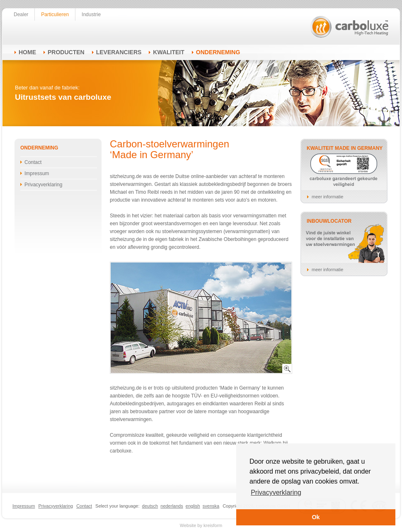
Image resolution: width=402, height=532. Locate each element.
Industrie (91, 14)
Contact (33, 162)
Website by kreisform (201, 525)
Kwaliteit (168, 52)
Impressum (37, 173)
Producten (66, 52)
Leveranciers (119, 52)
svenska (211, 506)
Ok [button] (316, 517)
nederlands (172, 506)
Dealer (21, 14)
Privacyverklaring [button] (276, 492)
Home (27, 52)
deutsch (150, 506)
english (193, 506)
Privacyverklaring (43, 185)
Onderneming (218, 52)
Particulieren (55, 14)
